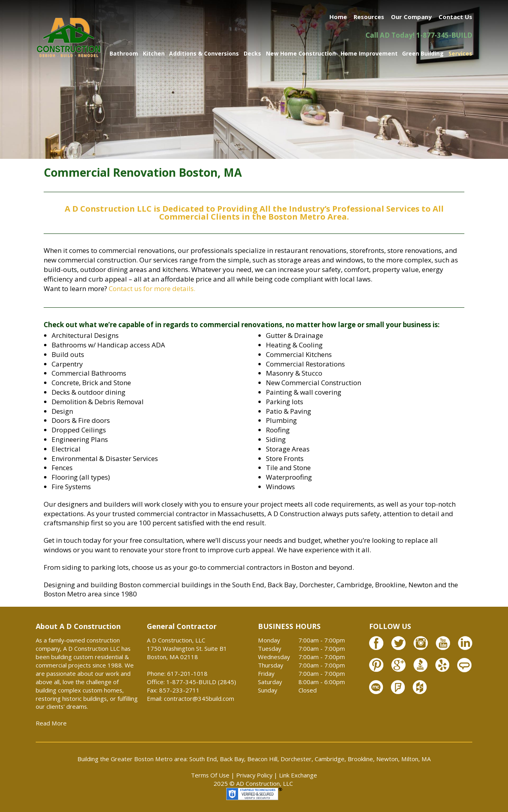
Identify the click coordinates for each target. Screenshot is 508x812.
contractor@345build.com (199, 698)
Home (338, 17)
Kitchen (154, 53)
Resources (369, 17)
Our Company (411, 17)
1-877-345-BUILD (444, 35)
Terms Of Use (210, 775)
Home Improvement (369, 53)
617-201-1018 (187, 673)
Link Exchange (298, 775)
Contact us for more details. (152, 288)
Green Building (423, 53)
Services (460, 53)
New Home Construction (301, 53)
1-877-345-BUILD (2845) (201, 682)
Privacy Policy (254, 775)
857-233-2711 (179, 690)
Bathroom (124, 53)
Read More (51, 723)
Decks (252, 53)
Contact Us (455, 17)
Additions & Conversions (204, 53)
